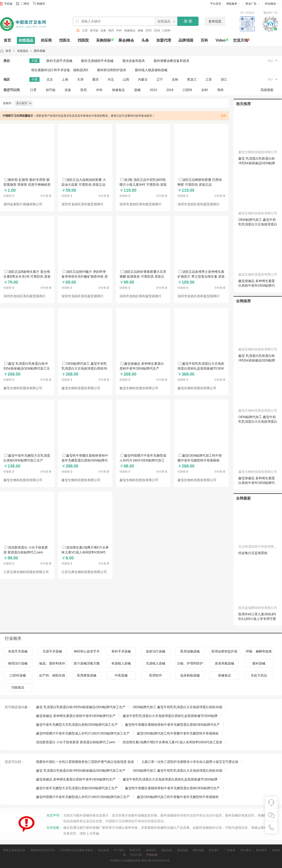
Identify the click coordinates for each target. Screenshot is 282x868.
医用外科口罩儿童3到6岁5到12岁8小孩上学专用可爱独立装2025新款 (257, 619)
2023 (149, 30)
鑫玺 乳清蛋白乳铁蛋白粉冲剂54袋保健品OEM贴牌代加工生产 (27, 368)
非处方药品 (259, 675)
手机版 (8, 4)
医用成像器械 (190, 651)
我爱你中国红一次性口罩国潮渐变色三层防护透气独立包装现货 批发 (85, 762)
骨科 (221, 90)
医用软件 (156, 675)
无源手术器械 (52, 651)
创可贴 (94, 30)
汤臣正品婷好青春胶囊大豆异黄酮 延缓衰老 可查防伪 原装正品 (143, 276)
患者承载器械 (224, 663)
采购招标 (104, 40)
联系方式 (135, 850)
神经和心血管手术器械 (87, 653)
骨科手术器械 (121, 651)
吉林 (175, 79)
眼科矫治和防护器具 (112, 70)
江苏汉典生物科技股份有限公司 (26, 572)
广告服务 (230, 850)
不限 (34, 61)
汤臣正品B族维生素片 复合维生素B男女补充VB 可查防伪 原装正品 (27, 276)
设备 (103, 30)
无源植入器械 (156, 663)
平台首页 (216, 4)
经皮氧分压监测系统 (253, 553)
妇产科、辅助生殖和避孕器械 (52, 677)
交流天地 (240, 40)
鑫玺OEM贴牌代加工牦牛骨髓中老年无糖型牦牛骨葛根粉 (178, 733)
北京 (50, 79)
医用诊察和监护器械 (224, 653)
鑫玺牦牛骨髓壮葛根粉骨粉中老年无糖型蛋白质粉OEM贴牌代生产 (85, 460)
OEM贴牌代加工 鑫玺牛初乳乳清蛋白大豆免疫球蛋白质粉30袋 (84, 368)
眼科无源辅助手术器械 (97, 61)
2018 (157, 30)
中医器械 (121, 675)
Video (220, 40)
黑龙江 (192, 79)
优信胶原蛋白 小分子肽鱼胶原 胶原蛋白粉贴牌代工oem (76, 742)
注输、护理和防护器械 (190, 665)
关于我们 (119, 850)
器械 (140, 30)
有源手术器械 (18, 651)
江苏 (209, 79)
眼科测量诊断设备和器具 (172, 61)
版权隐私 (183, 850)
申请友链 (152, 855)
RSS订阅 (136, 855)
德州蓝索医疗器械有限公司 (23, 204)
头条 (145, 40)
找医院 (83, 40)
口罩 (85, 30)
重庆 (95, 79)
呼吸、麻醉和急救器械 (259, 653)
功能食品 (18, 687)
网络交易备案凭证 (14, 850)
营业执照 (104, 850)
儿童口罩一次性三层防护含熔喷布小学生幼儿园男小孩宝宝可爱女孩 (190, 762)
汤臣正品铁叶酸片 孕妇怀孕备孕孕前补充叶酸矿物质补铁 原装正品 (85, 276)
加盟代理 (164, 40)
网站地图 (198, 850)
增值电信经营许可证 (43, 850)
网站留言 (262, 850)
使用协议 (151, 850)
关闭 (224, 116)
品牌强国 (186, 40)
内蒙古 (143, 79)
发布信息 (215, 21)
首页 (7, 40)
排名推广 (214, 850)
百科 (204, 40)
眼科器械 (40, 51)
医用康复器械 (87, 675)
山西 (126, 79)
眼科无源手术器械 (59, 61)
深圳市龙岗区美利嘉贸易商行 (83, 204)
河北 (111, 79)
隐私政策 (167, 850)
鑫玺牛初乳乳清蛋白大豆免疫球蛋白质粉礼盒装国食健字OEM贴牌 (201, 368)
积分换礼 (246, 850)
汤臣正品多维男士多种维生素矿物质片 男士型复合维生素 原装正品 (201, 276)
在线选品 (26, 40)
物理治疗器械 (18, 663)
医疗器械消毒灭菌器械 (87, 665)
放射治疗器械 (156, 651)
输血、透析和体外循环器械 (52, 665)
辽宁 (160, 79)
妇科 (205, 90)
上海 (65, 79)
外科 (119, 30)
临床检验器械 (190, 675)
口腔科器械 (18, 675)
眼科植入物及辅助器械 (151, 70)
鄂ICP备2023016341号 (155, 861)
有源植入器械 (121, 663)
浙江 (224, 79)
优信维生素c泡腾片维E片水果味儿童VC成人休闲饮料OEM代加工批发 (85, 552)
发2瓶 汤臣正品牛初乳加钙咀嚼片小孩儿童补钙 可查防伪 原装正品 (143, 185)
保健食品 (130, 30)
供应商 (46, 40)
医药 (111, 30)
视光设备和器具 (134, 61)
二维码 (23, 4)
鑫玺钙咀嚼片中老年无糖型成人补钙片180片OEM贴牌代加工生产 (143, 460)
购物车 (41, 4)
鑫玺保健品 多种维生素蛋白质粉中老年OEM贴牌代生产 (257, 285)
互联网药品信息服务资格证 (77, 850)
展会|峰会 (126, 40)
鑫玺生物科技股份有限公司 (23, 388)
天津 (80, 79)
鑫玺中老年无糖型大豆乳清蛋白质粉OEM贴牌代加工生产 (77, 725)
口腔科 (166, 30)
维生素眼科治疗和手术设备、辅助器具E (60, 70)
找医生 (65, 40)
